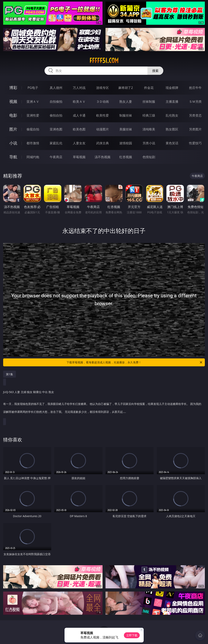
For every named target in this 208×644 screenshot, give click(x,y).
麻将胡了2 (126, 88)
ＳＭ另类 (195, 102)
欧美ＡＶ (79, 102)
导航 (13, 157)
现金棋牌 (172, 88)
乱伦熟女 (172, 115)
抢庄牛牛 (195, 88)
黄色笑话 (172, 143)
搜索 (155, 71)
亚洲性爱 (33, 115)
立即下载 (132, 635)
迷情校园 (126, 143)
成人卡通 (79, 115)
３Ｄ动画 (103, 102)
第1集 (9, 374)
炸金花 (149, 88)
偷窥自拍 (33, 129)
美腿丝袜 (126, 129)
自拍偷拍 (56, 102)
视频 (13, 101)
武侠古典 (103, 143)
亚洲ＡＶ (33, 102)
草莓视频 (79, 157)
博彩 (13, 88)
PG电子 (33, 88)
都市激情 (33, 143)
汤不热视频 (103, 157)
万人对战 (79, 88)
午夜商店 (56, 157)
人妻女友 (79, 143)
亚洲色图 (56, 129)
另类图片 (195, 129)
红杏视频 (126, 157)
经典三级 (149, 115)
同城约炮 (33, 157)
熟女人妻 (126, 102)
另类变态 (195, 115)
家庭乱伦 (56, 143)
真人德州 (56, 88)
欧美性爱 (103, 115)
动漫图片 (103, 129)
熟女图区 (172, 129)
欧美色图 (79, 129)
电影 (13, 115)
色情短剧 (149, 157)
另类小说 (149, 143)
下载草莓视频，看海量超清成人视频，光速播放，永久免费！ (135, 362)
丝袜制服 (149, 102)
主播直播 (172, 102)
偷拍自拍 (56, 115)
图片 (13, 129)
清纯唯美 (149, 129)
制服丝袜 (126, 115)
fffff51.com (104, 61)
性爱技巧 (195, 143)
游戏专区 (103, 88)
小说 (13, 143)
